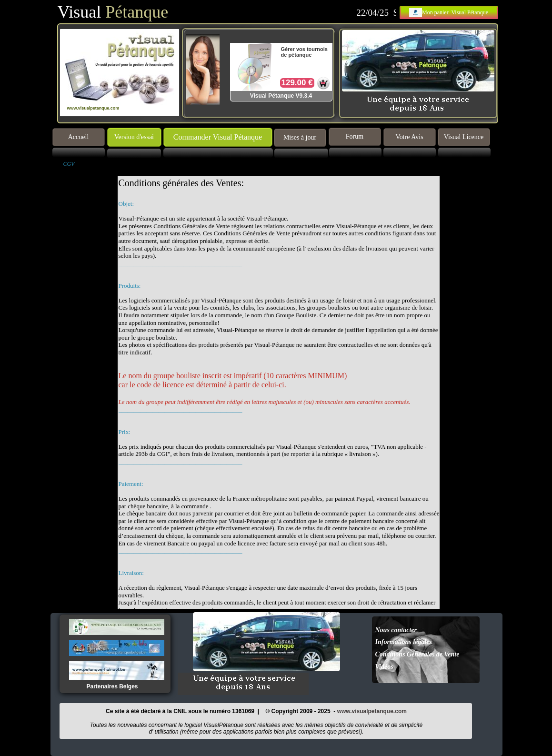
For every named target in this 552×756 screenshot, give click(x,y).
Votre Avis (409, 137)
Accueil (79, 137)
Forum (355, 136)
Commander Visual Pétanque (218, 137)
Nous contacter (396, 630)
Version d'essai (134, 137)
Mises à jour (300, 137)
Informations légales (404, 642)
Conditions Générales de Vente (417, 654)
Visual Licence (464, 137)
